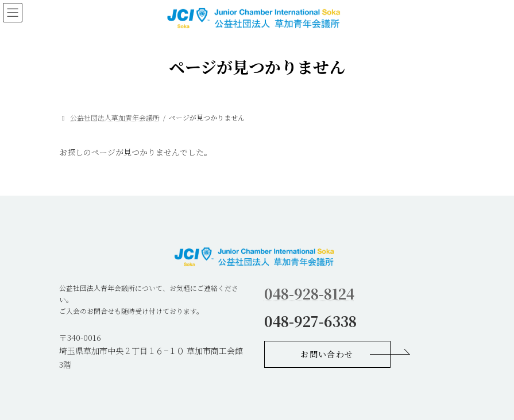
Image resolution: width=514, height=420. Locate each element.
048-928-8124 (309, 293)
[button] (327, 354)
